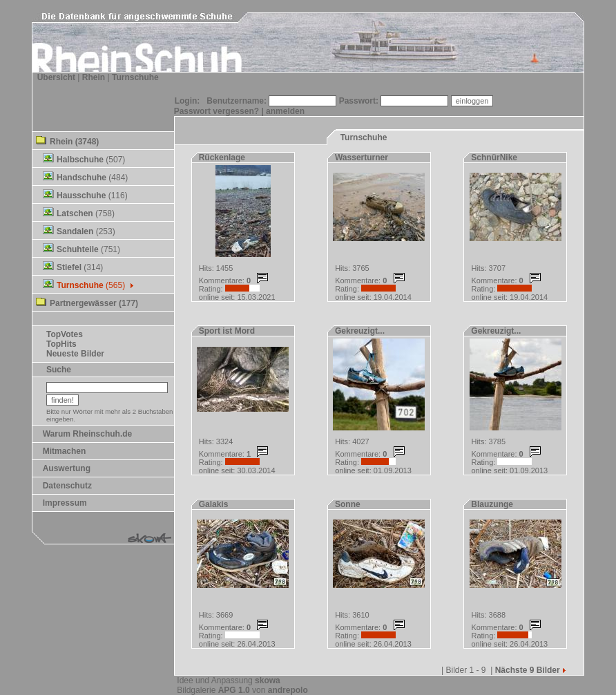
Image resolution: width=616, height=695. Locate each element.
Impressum (65, 503)
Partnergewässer (83, 303)
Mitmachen (65, 451)
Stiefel (69, 267)
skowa (268, 680)
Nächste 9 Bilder (531, 670)
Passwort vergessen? (216, 111)
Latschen (75, 213)
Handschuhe (81, 178)
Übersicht (56, 77)
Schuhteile (78, 249)
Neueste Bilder (75, 354)
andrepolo (288, 690)
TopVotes (65, 334)
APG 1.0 (234, 690)
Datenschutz (67, 486)
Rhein (94, 77)
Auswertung (67, 468)
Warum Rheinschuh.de (88, 434)
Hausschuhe (81, 196)
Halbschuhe (80, 160)
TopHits (61, 344)
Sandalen (75, 231)
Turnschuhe (135, 77)
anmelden (285, 111)
